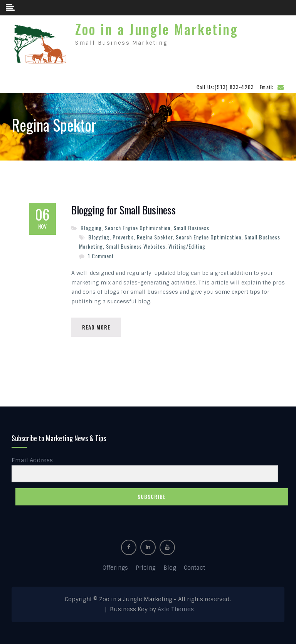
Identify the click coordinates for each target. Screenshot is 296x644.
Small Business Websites (136, 244)
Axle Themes (176, 608)
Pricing (146, 567)
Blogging (91, 226)
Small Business (191, 226)
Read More (97, 325)
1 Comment (101, 254)
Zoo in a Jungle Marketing (157, 28)
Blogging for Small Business (124, 208)
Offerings (115, 567)
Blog (170, 567)
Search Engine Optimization (138, 226)
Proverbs (123, 235)
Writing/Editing (187, 244)
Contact (194, 567)
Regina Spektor (155, 235)
